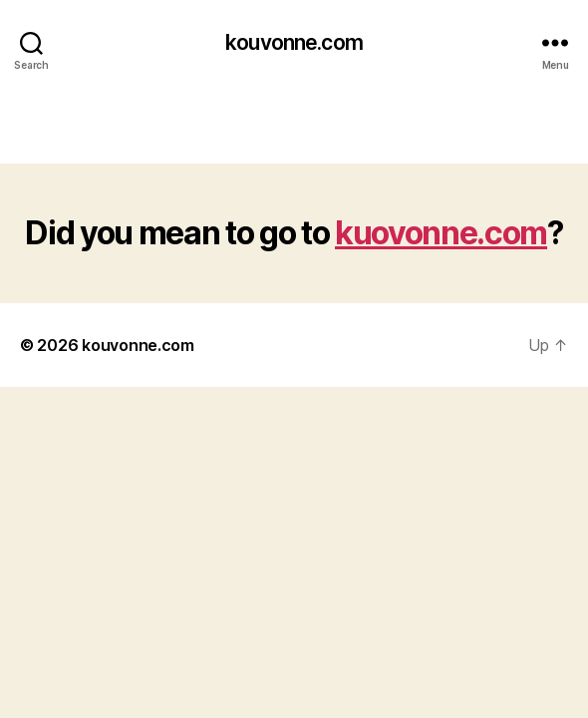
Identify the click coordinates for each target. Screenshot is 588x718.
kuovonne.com (441, 233)
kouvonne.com (294, 42)
